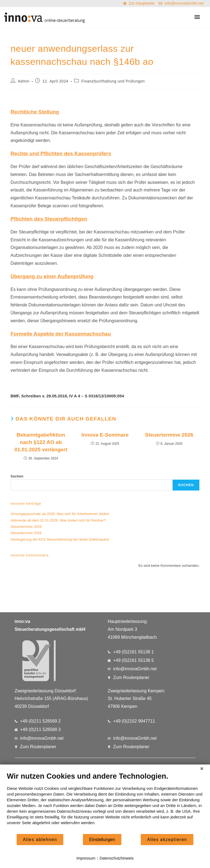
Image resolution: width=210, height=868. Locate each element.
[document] (105, 803)
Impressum (86, 858)
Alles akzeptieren (167, 840)
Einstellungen (102, 840)
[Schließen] (202, 769)
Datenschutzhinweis (117, 858)
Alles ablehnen (40, 840)
